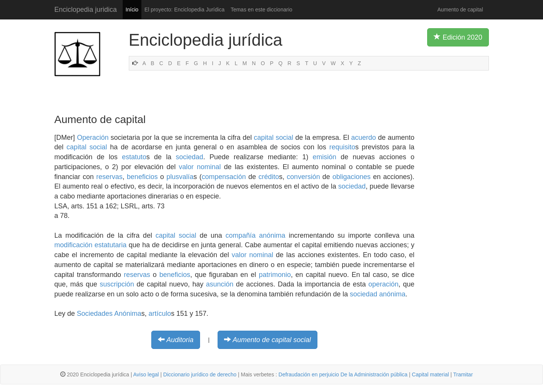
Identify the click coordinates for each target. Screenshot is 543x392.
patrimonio (275, 275)
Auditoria (180, 340)
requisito (342, 147)
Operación (93, 138)
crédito (269, 177)
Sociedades (95, 314)
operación (384, 284)
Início (132, 10)
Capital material (430, 374)
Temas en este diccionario (261, 10)
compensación (224, 177)
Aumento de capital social (272, 340)
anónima (272, 235)
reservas (109, 177)
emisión (325, 157)
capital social (273, 138)
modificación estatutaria (91, 245)
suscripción (117, 284)
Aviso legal (146, 374)
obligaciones (352, 177)
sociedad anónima (378, 294)
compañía (241, 235)
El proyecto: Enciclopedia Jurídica (184, 10)
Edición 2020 (458, 37)
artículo (160, 314)
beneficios (142, 177)
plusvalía (180, 177)
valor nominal (200, 167)
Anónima (128, 314)
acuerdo (364, 138)
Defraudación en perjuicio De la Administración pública (343, 374)
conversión (304, 177)
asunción (220, 284)
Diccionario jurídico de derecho (200, 374)
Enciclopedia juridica (86, 10)
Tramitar (463, 374)
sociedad (189, 157)
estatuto (134, 157)
